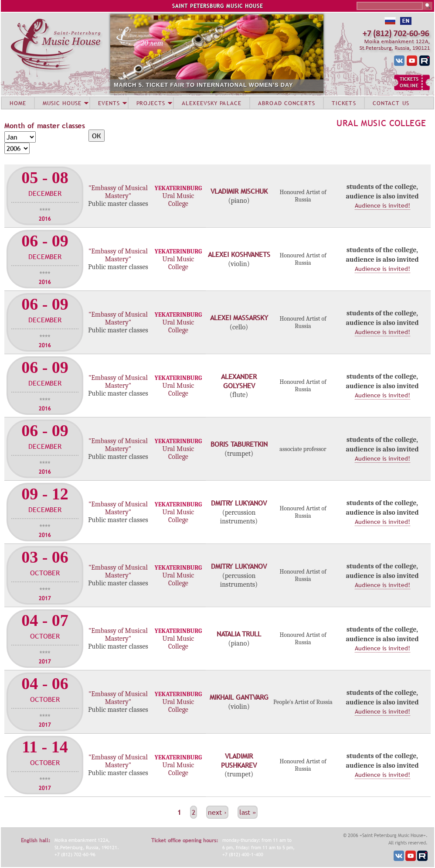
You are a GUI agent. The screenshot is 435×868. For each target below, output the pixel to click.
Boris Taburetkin (239, 444)
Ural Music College (381, 123)
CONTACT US (391, 103)
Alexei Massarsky (239, 318)
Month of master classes (45, 126)
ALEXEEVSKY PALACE (212, 103)
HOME (18, 103)
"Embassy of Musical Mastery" (118, 192)
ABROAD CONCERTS (287, 103)
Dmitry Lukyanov (239, 503)
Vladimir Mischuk (239, 191)
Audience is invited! (382, 205)
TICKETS (344, 103)
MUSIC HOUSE (62, 103)
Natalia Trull (239, 634)
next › (217, 812)
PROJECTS (151, 103)
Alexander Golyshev (239, 381)
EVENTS (109, 103)
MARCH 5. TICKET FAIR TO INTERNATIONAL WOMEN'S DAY (203, 85)
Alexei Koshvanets (239, 254)
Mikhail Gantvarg (239, 697)
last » (248, 812)
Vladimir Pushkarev (239, 760)
